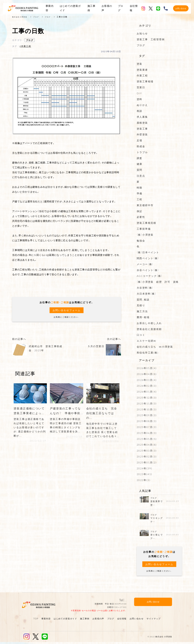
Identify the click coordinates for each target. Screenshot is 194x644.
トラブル (142, 152)
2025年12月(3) (147, 397)
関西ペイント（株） (148, 258)
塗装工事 (142, 129)
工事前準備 (144, 229)
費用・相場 (143, 317)
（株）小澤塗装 (145, 235)
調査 (140, 158)
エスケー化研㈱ (146, 341)
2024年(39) (144, 468)
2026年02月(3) (147, 386)
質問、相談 (143, 299)
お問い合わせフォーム (67, 310)
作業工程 (142, 75)
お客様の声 (98, 620)
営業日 (141, 87)
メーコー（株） (145, 264)
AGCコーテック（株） (150, 276)
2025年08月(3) (147, 421)
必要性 (141, 217)
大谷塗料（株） (145, 288)
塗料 (140, 99)
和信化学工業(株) (148, 352)
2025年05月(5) (147, 439)
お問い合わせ (137, 620)
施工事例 (85, 620)
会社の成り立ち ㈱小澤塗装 (155, 347)
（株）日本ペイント (148, 252)
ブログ (39, 17)
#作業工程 (25, 46)
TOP (36, 620)
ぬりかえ (142, 105)
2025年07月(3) (147, 427)
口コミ (141, 335)
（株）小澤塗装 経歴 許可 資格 (158, 282)
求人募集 (142, 117)
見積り (141, 305)
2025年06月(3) (147, 433)
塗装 (140, 64)
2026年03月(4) (147, 380)
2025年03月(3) (147, 450)
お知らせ (142, 33)
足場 (140, 140)
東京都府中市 (145, 205)
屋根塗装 (142, 123)
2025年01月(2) (147, 462)
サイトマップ (154, 620)
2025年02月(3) (147, 456)
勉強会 (141, 240)
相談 (140, 111)
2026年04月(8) (147, 374)
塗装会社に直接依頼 (149, 329)
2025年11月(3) (147, 403)
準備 (140, 193)
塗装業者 (142, 70)
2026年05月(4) (147, 368)
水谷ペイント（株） (148, 270)
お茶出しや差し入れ (149, 323)
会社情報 (122, 620)
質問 (140, 170)
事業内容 (46, 620)
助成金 (141, 146)
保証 (140, 211)
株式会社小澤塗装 (21, 17)
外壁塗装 (142, 134)
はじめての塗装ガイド (65, 620)
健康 (140, 164)
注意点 (141, 176)
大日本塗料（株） (146, 294)
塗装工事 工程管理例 (151, 39)
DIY (139, 93)
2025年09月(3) (147, 415)
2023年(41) (144, 474)
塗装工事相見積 (146, 223)
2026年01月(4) (147, 392)
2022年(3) (144, 480)
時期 (140, 187)
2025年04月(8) (147, 445)
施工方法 (142, 311)
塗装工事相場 (145, 81)
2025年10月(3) (147, 409)
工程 (140, 199)
